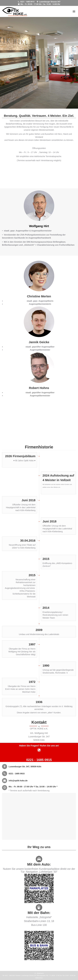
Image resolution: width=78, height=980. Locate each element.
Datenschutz (39, 978)
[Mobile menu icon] (74, 11)
